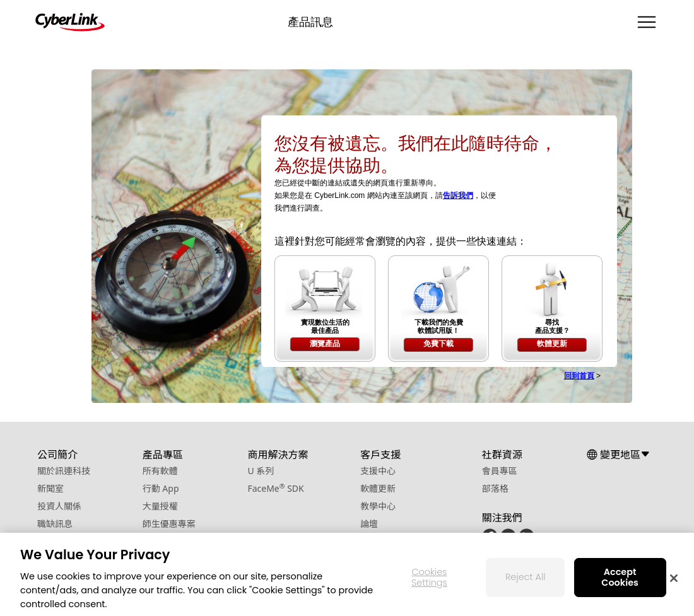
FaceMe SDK (275, 488)
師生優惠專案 (169, 524)
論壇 (369, 524)
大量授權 (160, 506)
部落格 (495, 488)
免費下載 (438, 344)
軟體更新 (552, 344)
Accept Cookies (620, 581)
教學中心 (378, 506)
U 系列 (261, 471)
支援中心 (378, 471)
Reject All (526, 581)
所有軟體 (160, 471)
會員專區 (500, 471)
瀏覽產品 (325, 344)
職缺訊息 (55, 524)
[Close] (674, 582)
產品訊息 (310, 22)
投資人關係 (59, 506)
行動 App (161, 488)
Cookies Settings (429, 581)
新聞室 (50, 488)
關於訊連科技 (64, 471)
